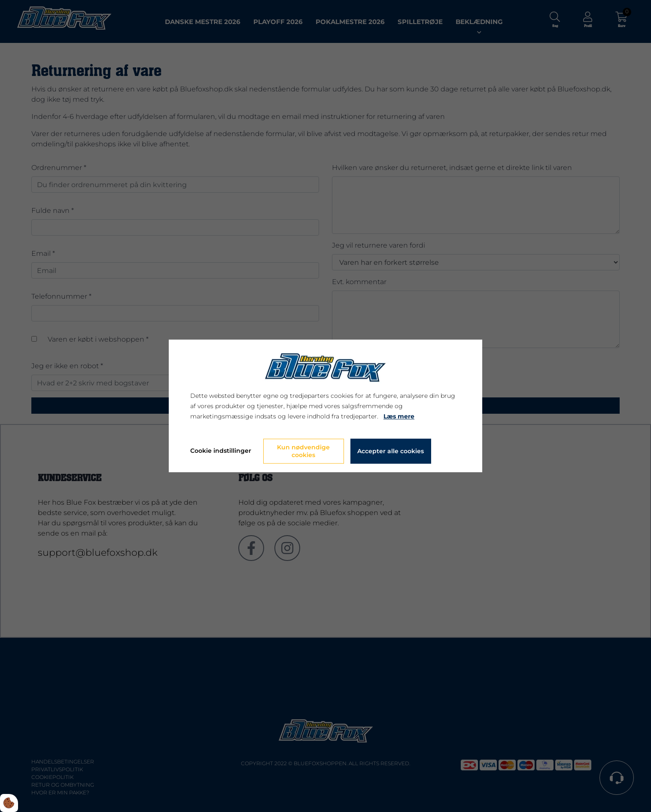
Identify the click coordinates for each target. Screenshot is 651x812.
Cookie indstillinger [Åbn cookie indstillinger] (221, 451)
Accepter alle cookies (391, 451)
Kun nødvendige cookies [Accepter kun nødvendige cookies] (303, 451)
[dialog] (325, 406)
